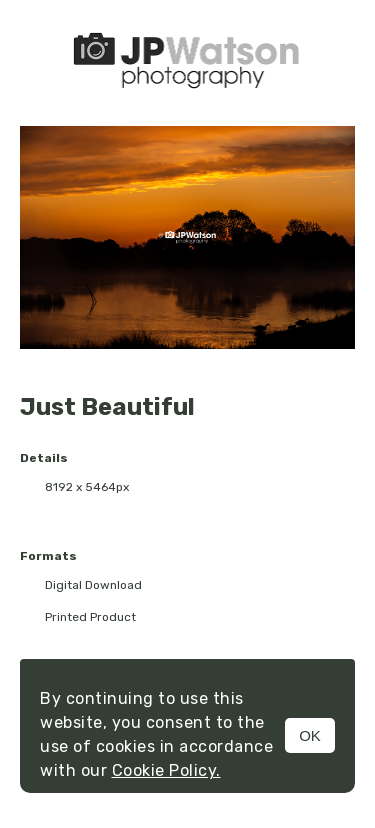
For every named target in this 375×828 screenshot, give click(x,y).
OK (310, 735)
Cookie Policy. (166, 770)
